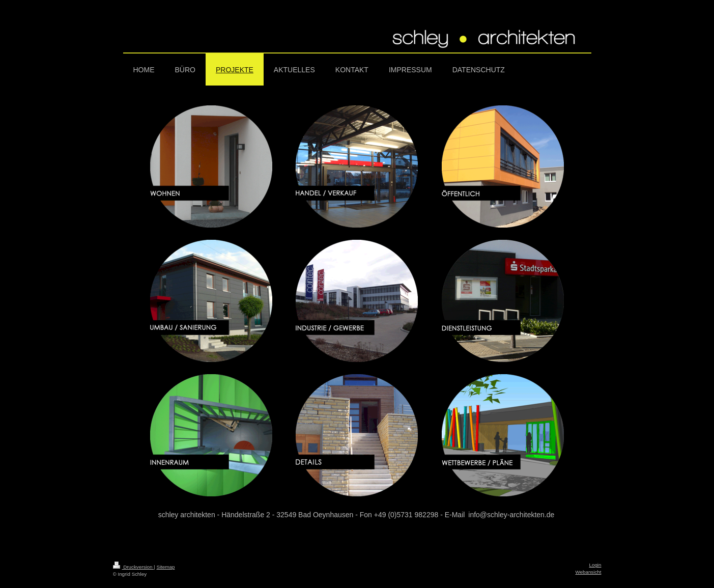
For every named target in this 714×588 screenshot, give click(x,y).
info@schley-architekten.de (511, 515)
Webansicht (588, 572)
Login (595, 565)
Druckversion (134, 567)
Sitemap (165, 567)
